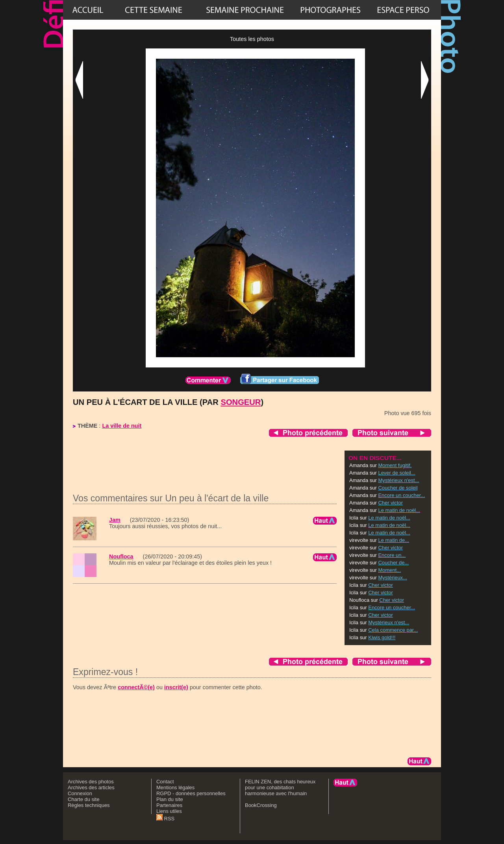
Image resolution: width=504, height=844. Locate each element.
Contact (165, 782)
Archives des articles (91, 787)
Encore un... (392, 555)
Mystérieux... (392, 578)
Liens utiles (169, 811)
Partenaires (169, 805)
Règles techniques (89, 805)
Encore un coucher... (401, 495)
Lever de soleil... (397, 473)
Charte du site (84, 799)
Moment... (389, 570)
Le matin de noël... (399, 510)
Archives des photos (91, 782)
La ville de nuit (122, 426)
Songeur (241, 402)
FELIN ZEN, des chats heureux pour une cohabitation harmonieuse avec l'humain (280, 787)
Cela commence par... (393, 630)
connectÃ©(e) (136, 687)
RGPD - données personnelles (191, 793)
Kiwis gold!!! (382, 637)
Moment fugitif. (395, 465)
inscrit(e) (176, 687)
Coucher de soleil (398, 488)
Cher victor (390, 503)
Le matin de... (393, 540)
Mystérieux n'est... (398, 480)
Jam (115, 520)
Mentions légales (175, 787)
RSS (165, 819)
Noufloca (121, 556)
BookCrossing (261, 805)
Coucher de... (393, 563)
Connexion (80, 793)
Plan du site (170, 799)
